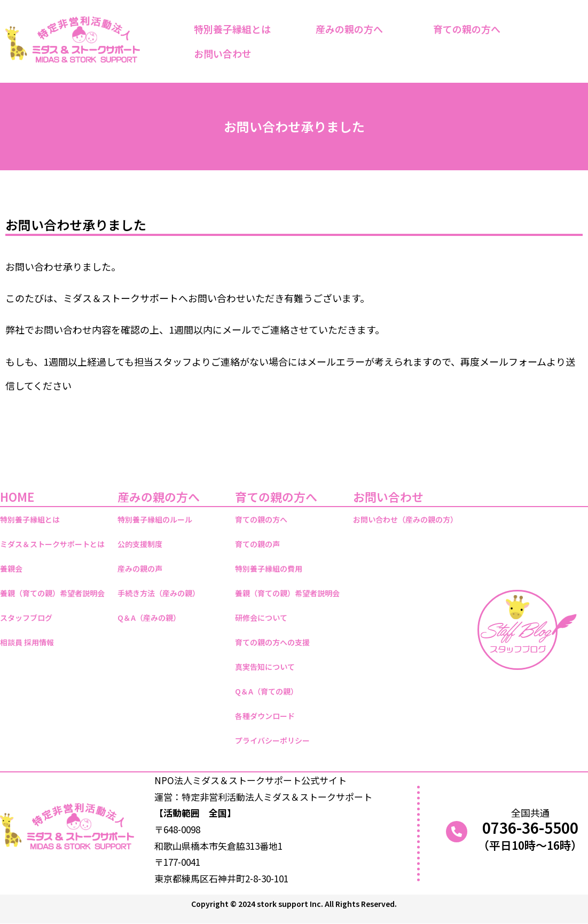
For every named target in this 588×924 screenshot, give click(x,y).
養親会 (11, 568)
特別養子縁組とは (232, 29)
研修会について (261, 618)
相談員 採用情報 (27, 642)
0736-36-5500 (530, 827)
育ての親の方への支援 (272, 642)
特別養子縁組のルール (155, 519)
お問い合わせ (225, 53)
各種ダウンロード (265, 716)
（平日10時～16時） (530, 845)
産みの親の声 (140, 568)
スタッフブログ (26, 618)
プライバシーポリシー (272, 740)
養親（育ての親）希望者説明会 (52, 593)
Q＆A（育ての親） (266, 691)
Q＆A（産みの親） (149, 618)
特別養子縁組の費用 (269, 568)
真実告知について (265, 667)
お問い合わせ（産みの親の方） (405, 519)
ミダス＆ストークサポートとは (52, 544)
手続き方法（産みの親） (159, 593)
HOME (17, 496)
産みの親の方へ (352, 29)
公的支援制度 (140, 544)
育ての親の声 (257, 544)
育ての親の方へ (469, 29)
